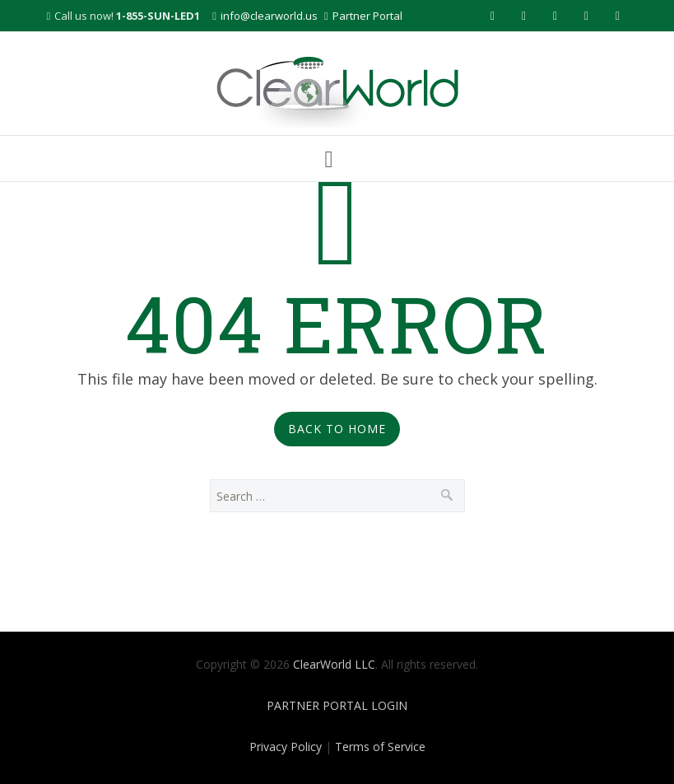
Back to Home (337, 429)
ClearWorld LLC (334, 664)
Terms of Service (380, 747)
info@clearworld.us (269, 16)
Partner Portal (367, 16)
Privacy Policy (286, 747)
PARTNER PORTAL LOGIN (337, 705)
